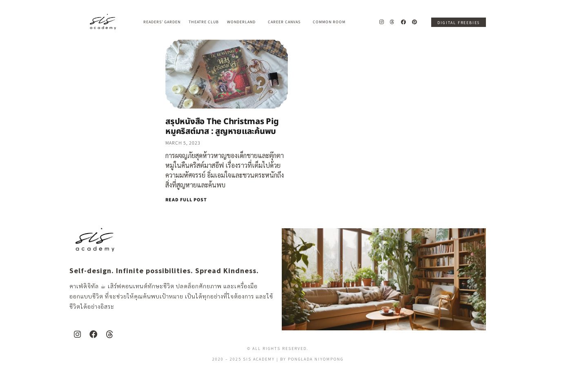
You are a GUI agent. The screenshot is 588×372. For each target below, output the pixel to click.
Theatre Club (204, 22)
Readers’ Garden (162, 22)
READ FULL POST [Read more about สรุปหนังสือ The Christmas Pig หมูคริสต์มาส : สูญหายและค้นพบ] (186, 200)
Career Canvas (286, 22)
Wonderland (243, 22)
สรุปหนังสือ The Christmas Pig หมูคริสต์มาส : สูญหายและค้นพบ (222, 127)
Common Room (329, 22)
